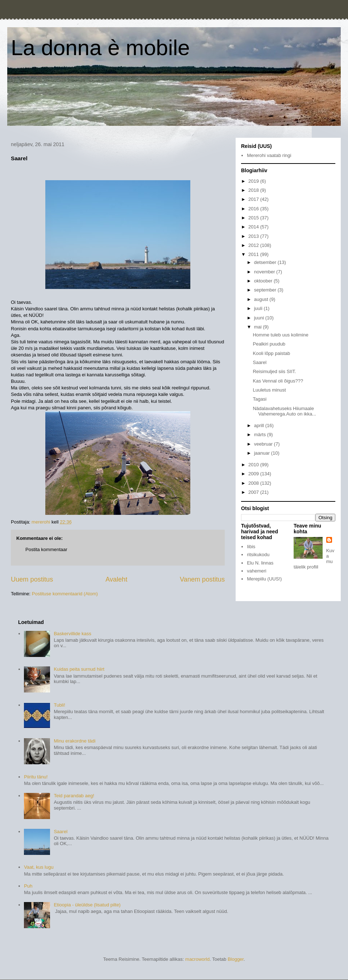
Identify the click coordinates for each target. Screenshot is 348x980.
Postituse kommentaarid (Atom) (65, 594)
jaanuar (263, 453)
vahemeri (256, 571)
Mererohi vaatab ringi (269, 155)
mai (259, 327)
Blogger (236, 959)
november (265, 272)
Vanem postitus (202, 579)
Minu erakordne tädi (74, 741)
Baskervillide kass (72, 634)
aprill (260, 425)
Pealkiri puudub (269, 344)
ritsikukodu (258, 555)
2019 (254, 181)
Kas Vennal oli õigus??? (278, 381)
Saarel (260, 362)
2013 (254, 236)
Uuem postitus (32, 579)
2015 (254, 218)
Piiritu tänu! (36, 777)
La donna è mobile (100, 48)
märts (261, 435)
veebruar (264, 444)
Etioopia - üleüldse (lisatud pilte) (87, 905)
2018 (254, 190)
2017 (254, 199)
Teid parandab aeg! (74, 796)
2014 (254, 227)
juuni (260, 318)
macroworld (197, 959)
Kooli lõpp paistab (271, 353)
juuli (259, 308)
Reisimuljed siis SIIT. (274, 371)
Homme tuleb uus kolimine (280, 335)
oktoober (264, 281)
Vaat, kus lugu (39, 867)
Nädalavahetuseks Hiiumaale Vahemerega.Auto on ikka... (284, 411)
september (266, 290)
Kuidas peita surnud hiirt (79, 669)
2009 (254, 474)
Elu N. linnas (260, 563)
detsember (266, 262)
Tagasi (260, 399)
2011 (254, 254)
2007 (254, 492)
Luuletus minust (269, 390)
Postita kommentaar (46, 549)
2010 (254, 465)
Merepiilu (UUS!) (264, 579)
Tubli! (59, 705)
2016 (254, 209)
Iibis (251, 547)
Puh (28, 886)
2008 (254, 483)
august (262, 299)
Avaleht (116, 579)
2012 (254, 245)
